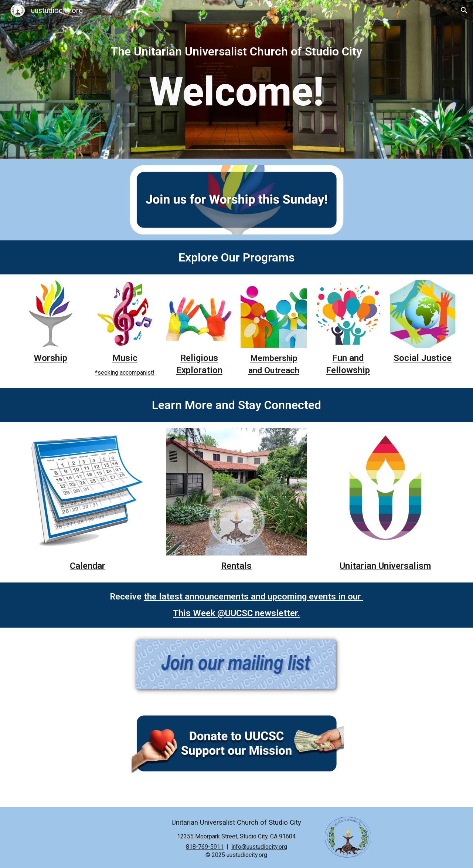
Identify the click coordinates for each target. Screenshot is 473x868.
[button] (464, 10)
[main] (236, 51)
